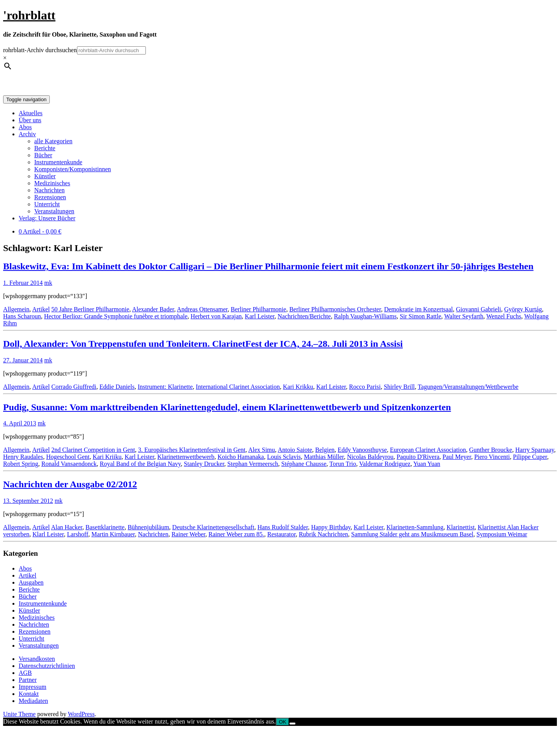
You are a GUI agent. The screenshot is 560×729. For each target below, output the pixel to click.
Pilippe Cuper (530, 457)
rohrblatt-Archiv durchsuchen (40, 50)
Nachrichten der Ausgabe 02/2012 (70, 484)
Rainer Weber (188, 534)
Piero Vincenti (492, 457)
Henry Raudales (23, 457)
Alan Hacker (67, 527)
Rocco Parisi (365, 387)
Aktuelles (31, 113)
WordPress (81, 714)
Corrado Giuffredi (74, 387)
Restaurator (281, 534)
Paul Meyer (457, 457)
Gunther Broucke (491, 450)
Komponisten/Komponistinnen (73, 169)
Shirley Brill (399, 387)
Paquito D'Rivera (418, 457)
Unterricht (47, 204)
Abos (25, 127)
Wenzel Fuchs (504, 316)
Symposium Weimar (502, 534)
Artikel (41, 309)
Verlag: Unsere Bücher (47, 218)
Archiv (27, 134)
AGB (25, 673)
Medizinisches (52, 183)
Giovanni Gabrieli (478, 309)
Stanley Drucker (204, 464)
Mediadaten (33, 701)
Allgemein (16, 309)
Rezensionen (50, 197)
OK (283, 722)
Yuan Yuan (427, 464)
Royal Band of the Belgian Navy (140, 464)
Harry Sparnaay (535, 450)
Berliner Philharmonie (258, 309)
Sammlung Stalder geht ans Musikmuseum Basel (412, 534)
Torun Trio (343, 464)
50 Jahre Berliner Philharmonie (90, 309)
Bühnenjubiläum (148, 527)
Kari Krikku (298, 387)
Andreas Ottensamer (202, 309)
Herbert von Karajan (216, 316)
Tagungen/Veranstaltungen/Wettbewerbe (468, 387)
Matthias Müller (324, 457)
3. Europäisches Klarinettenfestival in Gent (192, 450)
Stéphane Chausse (304, 464)
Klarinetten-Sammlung (415, 527)
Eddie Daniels (117, 387)
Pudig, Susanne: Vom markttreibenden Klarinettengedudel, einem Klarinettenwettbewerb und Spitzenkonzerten (227, 407)
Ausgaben (31, 582)
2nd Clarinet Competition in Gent (93, 450)
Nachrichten (49, 190)
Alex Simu (262, 450)
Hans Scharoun (22, 316)
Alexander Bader (153, 309)
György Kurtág (523, 309)
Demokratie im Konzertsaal (419, 309)
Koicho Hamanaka (241, 457)
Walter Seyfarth (464, 316)
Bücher (43, 155)
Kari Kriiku (107, 457)
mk (48, 283)
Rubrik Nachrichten (323, 534)
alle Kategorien (53, 141)
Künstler (45, 176)
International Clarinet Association (238, 387)
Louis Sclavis (284, 457)
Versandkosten (37, 659)
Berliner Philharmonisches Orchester (335, 309)
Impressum (32, 687)
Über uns (30, 120)
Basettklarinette (105, 527)
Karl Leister (260, 316)
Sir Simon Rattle (421, 316)
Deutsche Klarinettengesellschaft (213, 527)
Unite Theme (19, 714)
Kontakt (29, 694)
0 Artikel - (40, 231)
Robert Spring (21, 464)
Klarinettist (460, 527)
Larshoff (78, 534)
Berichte (45, 148)
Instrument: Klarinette (165, 387)
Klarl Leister (48, 534)
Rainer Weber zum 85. (236, 534)
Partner (28, 680)
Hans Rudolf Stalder (283, 527)
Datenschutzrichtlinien (47, 666)
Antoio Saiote (295, 450)
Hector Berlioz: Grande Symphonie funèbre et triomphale (116, 316)
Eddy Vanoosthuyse (362, 450)
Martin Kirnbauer (113, 534)
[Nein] (292, 724)
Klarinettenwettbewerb (186, 457)
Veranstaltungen (54, 211)
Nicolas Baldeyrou (370, 457)
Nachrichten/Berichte (304, 316)
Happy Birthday (331, 527)
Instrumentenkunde (58, 162)
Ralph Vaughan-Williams (365, 316)
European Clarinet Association (428, 450)
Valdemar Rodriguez (385, 464)
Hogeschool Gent (68, 457)
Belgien (325, 450)
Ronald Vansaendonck (69, 464)
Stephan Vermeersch (253, 464)
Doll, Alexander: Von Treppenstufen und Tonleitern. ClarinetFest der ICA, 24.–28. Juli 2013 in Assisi (203, 344)
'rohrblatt (29, 15)
